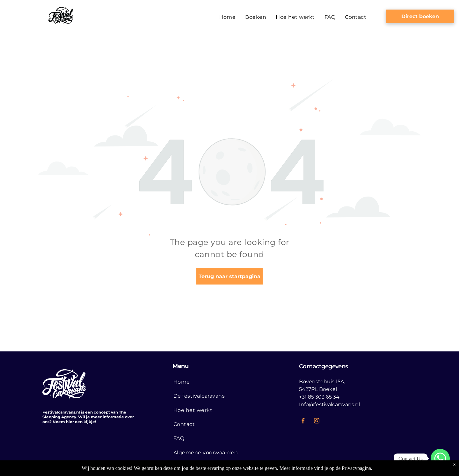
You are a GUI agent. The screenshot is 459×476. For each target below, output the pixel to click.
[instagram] (317, 422)
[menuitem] (228, 17)
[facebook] (303, 422)
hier (70, 422)
